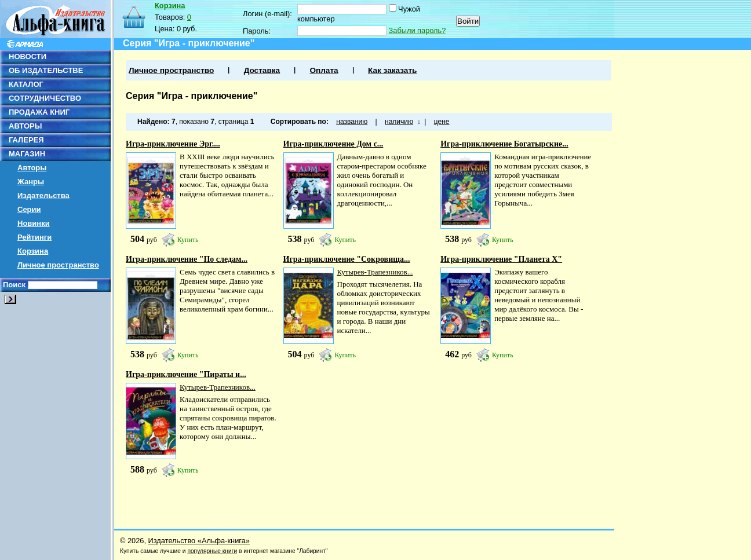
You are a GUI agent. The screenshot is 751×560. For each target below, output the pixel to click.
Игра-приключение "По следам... (187, 259)
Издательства (43, 195)
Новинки (34, 223)
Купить (188, 240)
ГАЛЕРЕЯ (26, 140)
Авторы (32, 168)
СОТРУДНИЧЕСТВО (45, 98)
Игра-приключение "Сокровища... (347, 259)
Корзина (33, 251)
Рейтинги (34, 237)
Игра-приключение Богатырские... (504, 144)
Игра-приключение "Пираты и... (186, 374)
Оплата (324, 70)
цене (442, 122)
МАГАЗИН (27, 154)
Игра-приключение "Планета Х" (501, 259)
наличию (399, 122)
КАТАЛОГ (26, 84)
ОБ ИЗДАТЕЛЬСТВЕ (46, 70)
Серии (29, 209)
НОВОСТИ (28, 56)
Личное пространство (58, 265)
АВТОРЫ (25, 126)
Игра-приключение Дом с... (333, 144)
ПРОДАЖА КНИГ (39, 112)
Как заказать (392, 70)
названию (352, 122)
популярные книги (212, 551)
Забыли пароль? (418, 30)
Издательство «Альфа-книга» (199, 541)
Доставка (262, 70)
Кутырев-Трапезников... (375, 272)
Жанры (31, 182)
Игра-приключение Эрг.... (173, 144)
